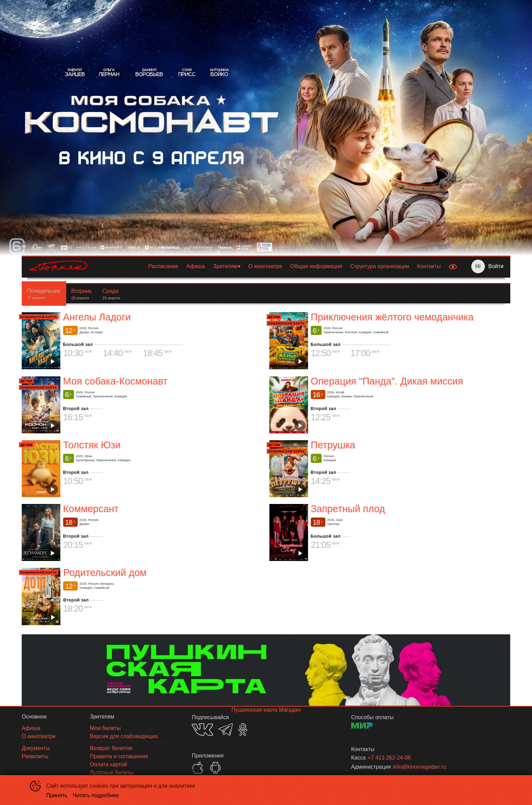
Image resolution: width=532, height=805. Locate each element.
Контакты (429, 266)
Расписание (163, 266)
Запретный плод (348, 509)
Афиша (196, 266)
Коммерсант (91, 509)
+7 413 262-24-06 (389, 758)
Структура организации (380, 266)
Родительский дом (105, 573)
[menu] (270, 266)
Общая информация (316, 266)
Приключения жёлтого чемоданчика (392, 317)
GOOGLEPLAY (215, 768)
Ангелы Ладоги (97, 317)
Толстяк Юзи (92, 445)
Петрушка (333, 445)
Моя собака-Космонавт (115, 381)
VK (202, 729)
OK (243, 729)
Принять (57, 795)
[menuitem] (163, 266)
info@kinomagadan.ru (420, 767)
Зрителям (225, 266)
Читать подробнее (96, 795)
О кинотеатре (265, 266)
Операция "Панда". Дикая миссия (387, 381)
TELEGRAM (226, 729)
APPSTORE (198, 768)
